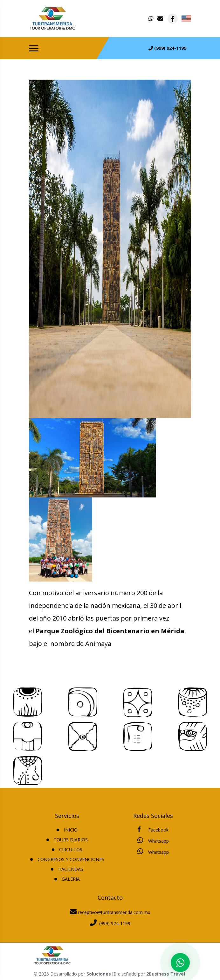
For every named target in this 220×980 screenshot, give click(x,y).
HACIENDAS (71, 869)
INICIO (71, 830)
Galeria (71, 879)
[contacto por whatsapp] (152, 19)
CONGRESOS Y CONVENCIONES (71, 859)
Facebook (153, 830)
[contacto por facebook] (173, 19)
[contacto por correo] (161, 19)
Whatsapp (153, 840)
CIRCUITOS (71, 849)
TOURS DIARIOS (71, 840)
